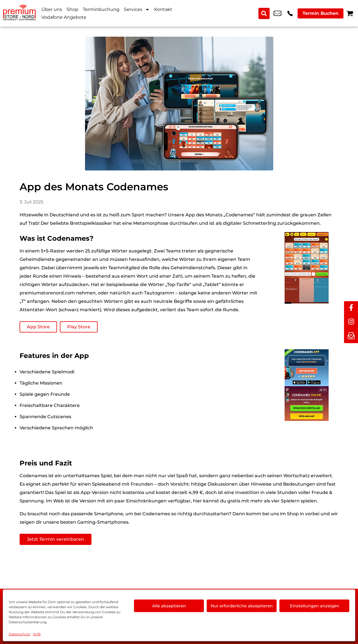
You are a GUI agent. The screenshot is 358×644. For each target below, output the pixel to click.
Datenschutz (19, 634)
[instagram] (351, 322)
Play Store (79, 327)
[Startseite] (20, 13)
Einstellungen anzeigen (315, 606)
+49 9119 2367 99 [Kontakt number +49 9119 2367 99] (290, 13)
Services (137, 10)
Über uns (52, 9)
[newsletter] (351, 336)
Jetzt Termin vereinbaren (56, 539)
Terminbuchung (101, 9)
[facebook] (351, 308)
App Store (38, 327)
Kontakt (163, 9)
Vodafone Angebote (64, 17)
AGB (37, 634)
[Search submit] (264, 13)
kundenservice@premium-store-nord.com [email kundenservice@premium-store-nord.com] (277, 13)
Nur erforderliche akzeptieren (242, 606)
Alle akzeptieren (169, 606)
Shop (72, 9)
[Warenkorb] (350, 13)
